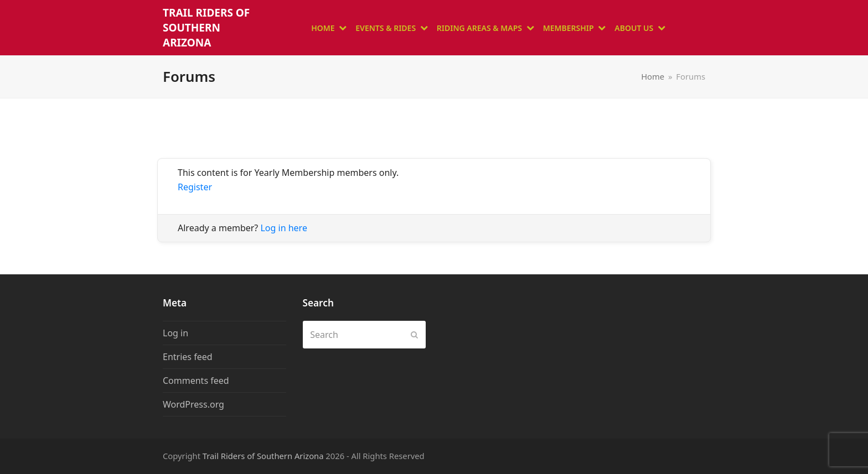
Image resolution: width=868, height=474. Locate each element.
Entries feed (188, 357)
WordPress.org (193, 404)
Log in (175, 333)
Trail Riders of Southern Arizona (206, 28)
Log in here (283, 228)
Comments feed (196, 381)
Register (195, 187)
